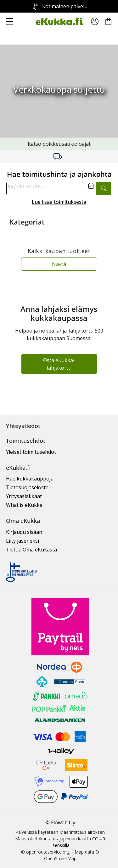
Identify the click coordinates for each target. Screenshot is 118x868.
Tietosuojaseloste (27, 487)
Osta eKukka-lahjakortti (59, 364)
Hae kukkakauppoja (30, 479)
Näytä (59, 264)
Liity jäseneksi (22, 541)
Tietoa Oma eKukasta (31, 550)
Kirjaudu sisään (24, 532)
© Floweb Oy (60, 822)
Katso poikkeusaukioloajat (59, 144)
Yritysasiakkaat (24, 496)
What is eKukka (24, 505)
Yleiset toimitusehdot (31, 452)
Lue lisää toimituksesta (59, 202)
